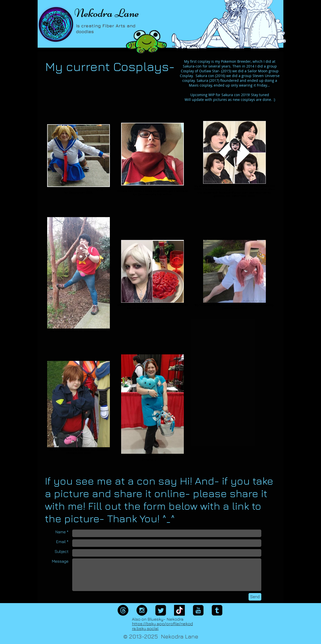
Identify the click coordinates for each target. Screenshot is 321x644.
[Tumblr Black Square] (217, 610)
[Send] (255, 597)
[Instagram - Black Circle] (142, 610)
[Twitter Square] (161, 610)
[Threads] (123, 610)
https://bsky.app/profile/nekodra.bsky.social (162, 626)
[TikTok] (179, 610)
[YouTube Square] (198, 610)
